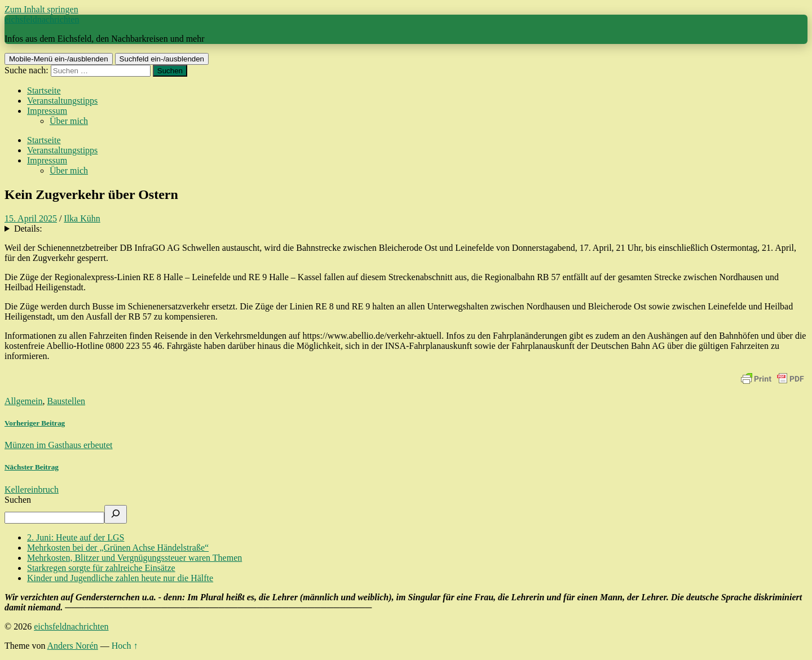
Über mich (69, 121)
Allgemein (24, 401)
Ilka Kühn (82, 218)
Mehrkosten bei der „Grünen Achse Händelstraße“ (118, 548)
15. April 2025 (31, 218)
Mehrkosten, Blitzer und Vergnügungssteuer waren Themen (134, 558)
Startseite (44, 90)
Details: (28, 229)
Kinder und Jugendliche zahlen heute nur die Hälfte (120, 578)
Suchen (18, 500)
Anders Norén (73, 646)
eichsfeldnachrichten (42, 19)
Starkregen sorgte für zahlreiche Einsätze (101, 568)
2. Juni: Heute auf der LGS (76, 537)
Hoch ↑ (125, 646)
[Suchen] (116, 514)
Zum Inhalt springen (41, 9)
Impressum (47, 111)
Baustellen (67, 401)
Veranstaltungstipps (62, 101)
